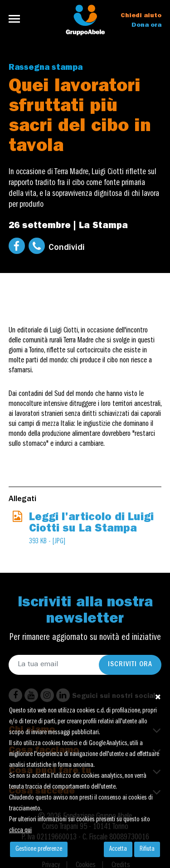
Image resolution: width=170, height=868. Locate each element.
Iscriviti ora (130, 665)
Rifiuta (147, 849)
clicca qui (20, 831)
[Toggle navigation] (17, 19)
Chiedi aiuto (141, 16)
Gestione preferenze (39, 849)
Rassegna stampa (46, 68)
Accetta (118, 849)
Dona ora (146, 25)
